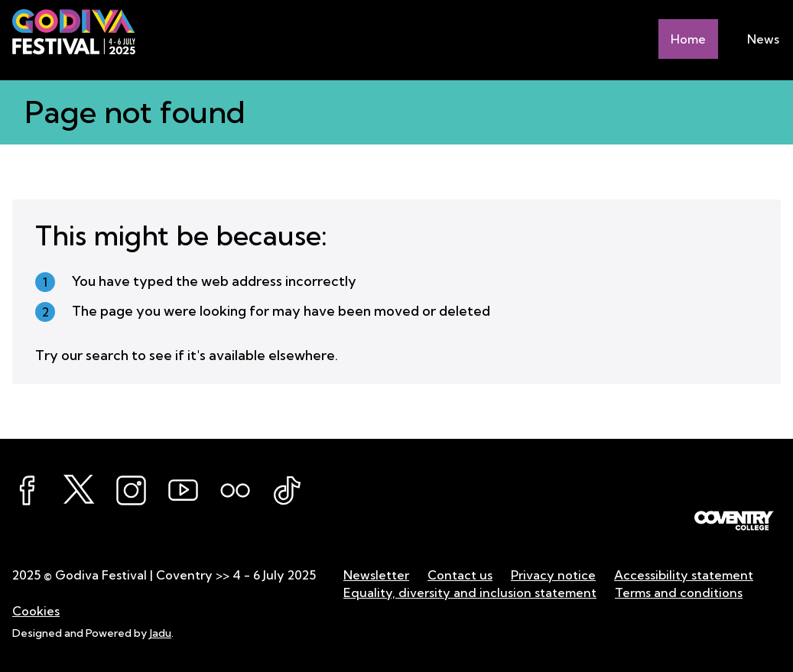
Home (688, 39)
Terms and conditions (679, 592)
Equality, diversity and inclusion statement (470, 592)
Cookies (36, 611)
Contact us (460, 575)
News (763, 39)
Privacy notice (553, 575)
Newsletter (376, 575)
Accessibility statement (684, 575)
